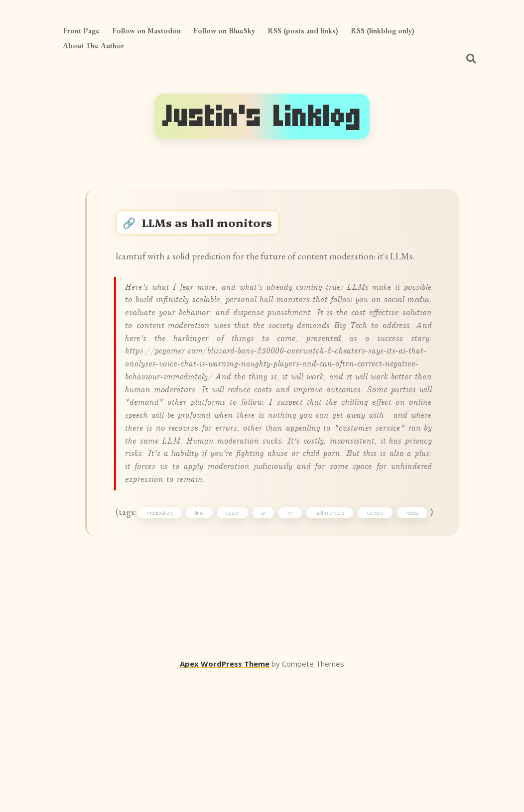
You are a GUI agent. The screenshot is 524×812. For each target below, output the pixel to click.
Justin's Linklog (262, 116)
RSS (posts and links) (303, 31)
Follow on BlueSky (224, 31)
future (255, 626)
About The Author (93, 46)
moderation (172, 626)
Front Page (81, 31)
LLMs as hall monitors (215, 226)
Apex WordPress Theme (225, 798)
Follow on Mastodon (146, 31)
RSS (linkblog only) (383, 31)
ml (322, 626)
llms (217, 626)
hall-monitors (366, 626)
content (416, 626)
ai (290, 626)
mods (136, 644)
